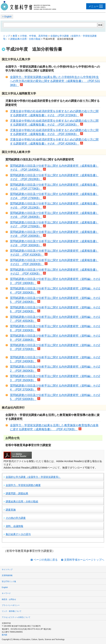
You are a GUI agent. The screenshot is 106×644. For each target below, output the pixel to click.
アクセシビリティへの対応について (16, 617)
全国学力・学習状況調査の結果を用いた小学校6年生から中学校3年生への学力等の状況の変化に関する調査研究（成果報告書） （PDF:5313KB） (55, 81)
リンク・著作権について (12, 611)
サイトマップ (7, 569)
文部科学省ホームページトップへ (84, 560)
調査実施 (11, 510)
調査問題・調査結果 (17, 493)
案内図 (4, 635)
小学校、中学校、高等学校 (34, 36)
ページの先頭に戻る (46, 560)
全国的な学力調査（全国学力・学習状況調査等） (33, 477)
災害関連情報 (7, 575)
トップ (7, 36)
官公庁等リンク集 (9, 581)
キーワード (6, 593)
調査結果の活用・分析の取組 (25, 39)
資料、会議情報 (14, 526)
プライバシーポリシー (11, 605)
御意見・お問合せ (9, 599)
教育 (15, 36)
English (8, 17)
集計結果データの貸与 (18, 534)
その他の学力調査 (16, 518)
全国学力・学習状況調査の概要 (23, 485)
